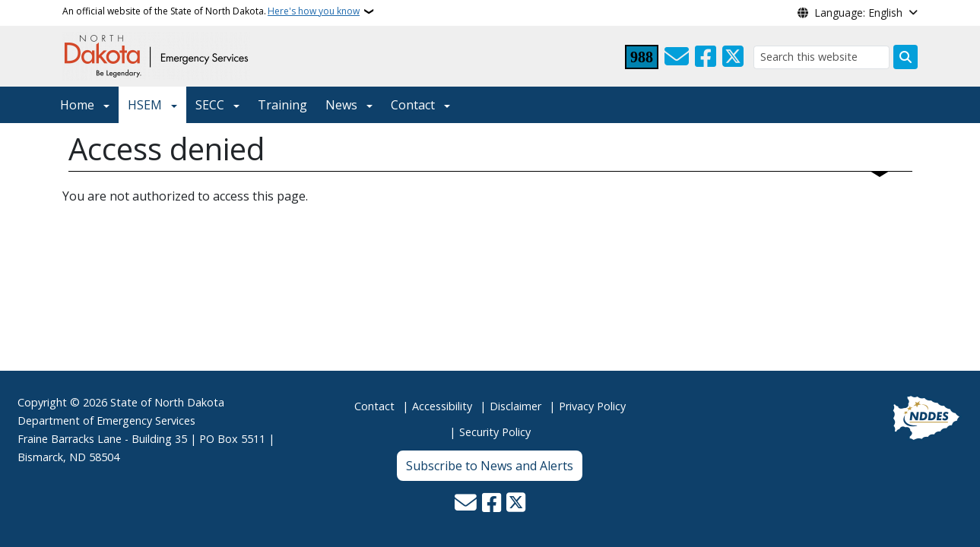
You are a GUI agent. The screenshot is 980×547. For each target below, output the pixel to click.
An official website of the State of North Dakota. (211, 11)
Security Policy (495, 432)
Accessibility (442, 406)
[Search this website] (821, 57)
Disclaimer (515, 406)
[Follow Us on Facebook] (706, 57)
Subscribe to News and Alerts (490, 466)
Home (77, 105)
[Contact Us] (677, 57)
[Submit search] (905, 57)
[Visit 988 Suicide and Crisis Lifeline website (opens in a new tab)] (642, 57)
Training (282, 105)
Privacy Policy (592, 406)
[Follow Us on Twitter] (733, 57)
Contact (374, 406)
